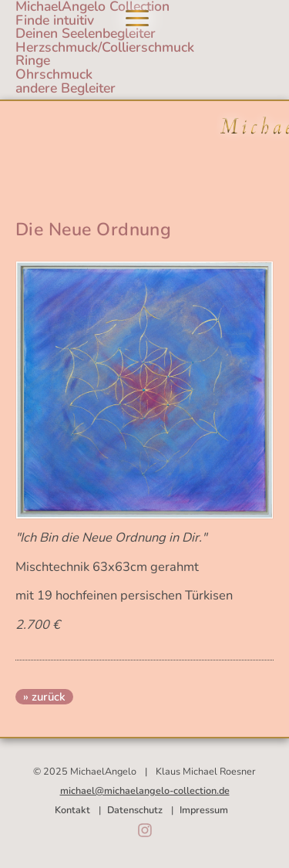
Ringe (33, 60)
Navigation (137, 18)
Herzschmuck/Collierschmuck (105, 47)
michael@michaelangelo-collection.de (145, 790)
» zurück (44, 697)
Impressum (204, 810)
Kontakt (72, 810)
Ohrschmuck (54, 74)
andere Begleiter (66, 88)
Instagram (145, 830)
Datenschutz (135, 810)
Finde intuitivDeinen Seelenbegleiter (86, 27)
